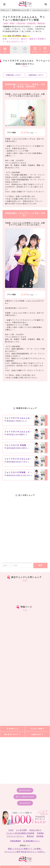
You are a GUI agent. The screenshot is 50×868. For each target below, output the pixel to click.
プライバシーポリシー (15, 836)
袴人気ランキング (12, 734)
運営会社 (30, 836)
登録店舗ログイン (32, 841)
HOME (11, 830)
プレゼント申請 (37, 729)
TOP (5, 49)
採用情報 (40, 836)
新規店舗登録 (16, 841)
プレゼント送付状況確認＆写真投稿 (20, 833)
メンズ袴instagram (25, 797)
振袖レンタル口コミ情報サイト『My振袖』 (25, 848)
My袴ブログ (37, 734)
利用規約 (40, 833)
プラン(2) (35, 49)
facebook (25, 803)
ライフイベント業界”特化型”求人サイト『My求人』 (25, 852)
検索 (40, 565)
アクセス (45, 49)
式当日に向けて (35, 830)
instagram (25, 790)
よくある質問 (21, 830)
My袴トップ (12, 729)
